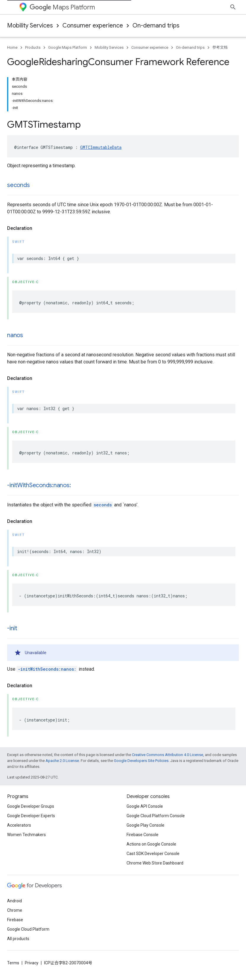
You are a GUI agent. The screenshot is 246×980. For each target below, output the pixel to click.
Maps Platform (62, 7)
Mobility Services (30, 26)
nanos (15, 335)
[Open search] (233, 7)
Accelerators (19, 825)
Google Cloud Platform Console (156, 816)
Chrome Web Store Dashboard (155, 863)
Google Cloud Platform (28, 929)
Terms (13, 963)
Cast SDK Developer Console (153, 854)
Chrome (15, 910)
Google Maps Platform (68, 47)
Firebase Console (143, 835)
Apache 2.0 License (62, 761)
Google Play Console (145, 825)
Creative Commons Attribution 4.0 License (167, 755)
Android (14, 901)
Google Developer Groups (31, 806)
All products (18, 939)
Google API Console (145, 806)
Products (33, 47)
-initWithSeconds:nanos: (39, 485)
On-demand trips (156, 26)
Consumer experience (93, 26)
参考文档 (220, 47)
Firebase (15, 920)
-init (12, 628)
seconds (18, 185)
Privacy (32, 963)
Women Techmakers (26, 835)
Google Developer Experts (31, 816)
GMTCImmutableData (101, 147)
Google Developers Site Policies (141, 761)
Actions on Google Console (151, 844)
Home (12, 47)
